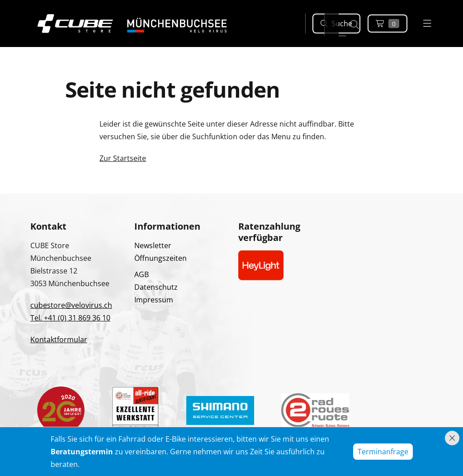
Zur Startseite (123, 158)
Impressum (154, 300)
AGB (142, 274)
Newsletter (153, 245)
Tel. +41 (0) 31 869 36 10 (70, 318)
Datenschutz (156, 287)
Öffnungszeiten (161, 258)
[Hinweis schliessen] (452, 438)
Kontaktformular (59, 339)
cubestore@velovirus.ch (71, 305)
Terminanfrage (383, 452)
